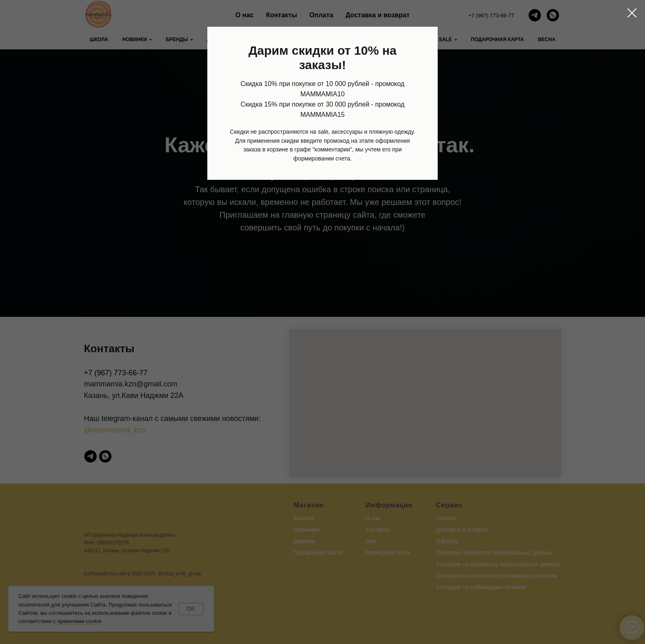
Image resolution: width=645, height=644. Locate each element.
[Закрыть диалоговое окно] (632, 13)
